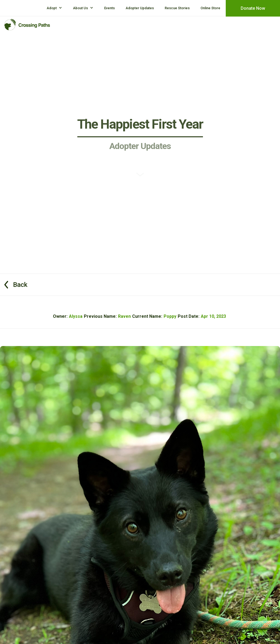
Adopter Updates (140, 8)
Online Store (210, 8)
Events (109, 8)
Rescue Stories (177, 8)
